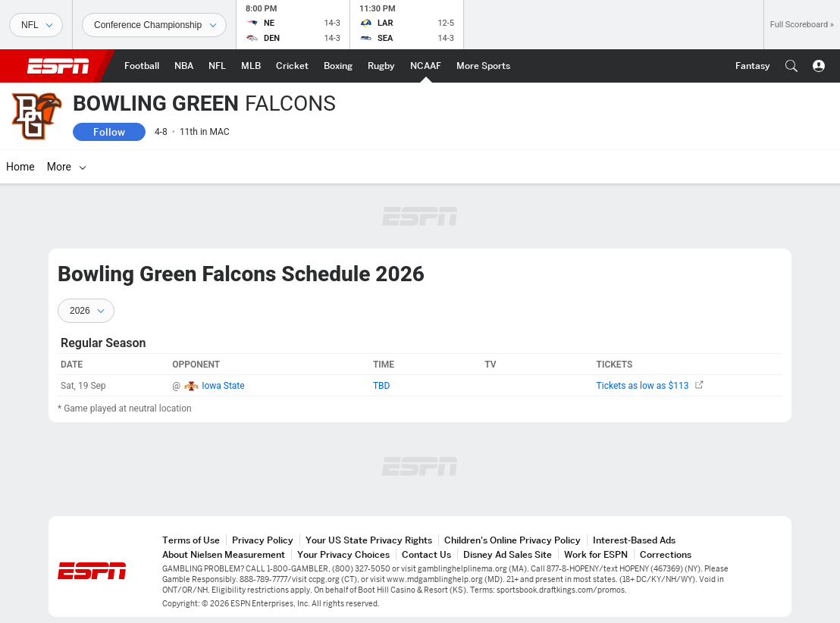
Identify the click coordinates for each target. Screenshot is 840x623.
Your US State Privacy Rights (369, 540)
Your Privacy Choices (343, 554)
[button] (791, 66)
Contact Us (426, 554)
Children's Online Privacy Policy (512, 540)
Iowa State (223, 386)
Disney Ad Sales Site (508, 554)
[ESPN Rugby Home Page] (381, 66)
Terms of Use (191, 540)
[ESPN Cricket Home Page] (292, 66)
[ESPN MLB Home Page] (251, 66)
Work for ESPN (596, 554)
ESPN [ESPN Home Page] (58, 66)
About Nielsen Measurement (224, 554)
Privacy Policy (263, 540)
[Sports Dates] (154, 25)
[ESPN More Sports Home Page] (483, 66)
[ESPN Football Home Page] (142, 66)
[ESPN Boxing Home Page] (338, 66)
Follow (109, 132)
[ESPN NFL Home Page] (217, 66)
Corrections (666, 554)
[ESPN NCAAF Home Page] (426, 66)
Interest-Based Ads (634, 540)
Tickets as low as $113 (650, 386)
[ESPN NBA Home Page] (184, 66)
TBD (382, 386)
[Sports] (36, 25)
